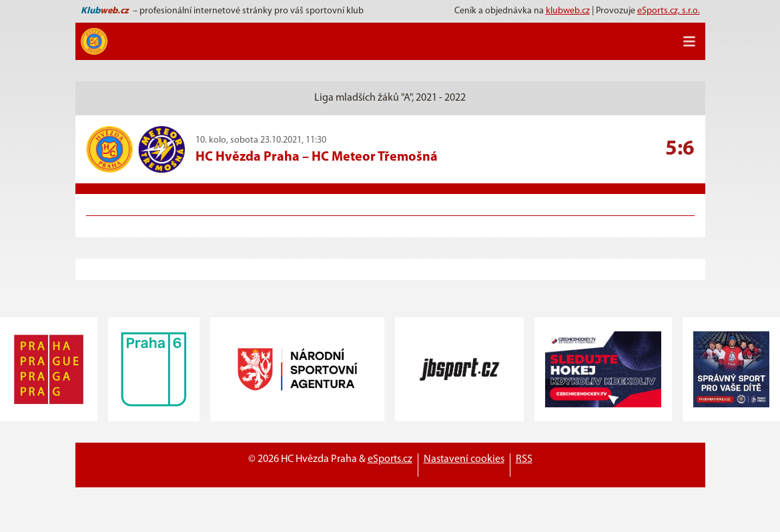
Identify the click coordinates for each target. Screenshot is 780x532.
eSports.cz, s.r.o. (669, 11)
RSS (524, 459)
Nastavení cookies (464, 459)
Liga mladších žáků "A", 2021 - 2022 (390, 98)
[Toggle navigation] (689, 41)
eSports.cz (390, 459)
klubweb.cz (568, 11)
